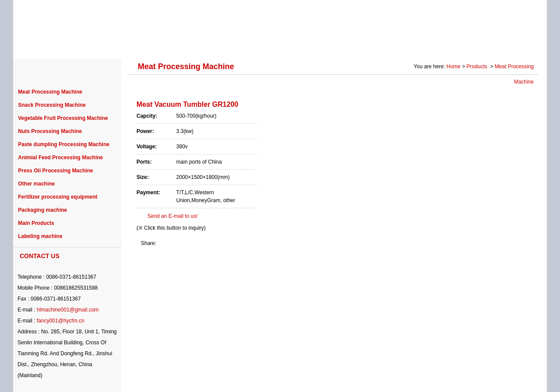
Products (478, 66)
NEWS (305, 45)
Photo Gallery (451, 45)
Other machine (36, 184)
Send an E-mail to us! (173, 216)
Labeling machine (40, 236)
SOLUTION (397, 45)
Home (454, 66)
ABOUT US (84, 45)
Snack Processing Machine (52, 105)
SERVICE (348, 45)
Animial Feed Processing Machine (60, 157)
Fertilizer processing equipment (58, 197)
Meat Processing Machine (50, 92)
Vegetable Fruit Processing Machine (63, 118)
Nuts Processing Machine (50, 131)
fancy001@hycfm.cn (61, 321)
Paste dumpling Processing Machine (64, 144)
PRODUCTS (137, 45)
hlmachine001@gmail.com (68, 310)
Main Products (36, 223)
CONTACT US (509, 45)
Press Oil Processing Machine (55, 171)
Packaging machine (42, 210)
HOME (39, 45)
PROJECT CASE (198, 45)
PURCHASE (259, 45)
